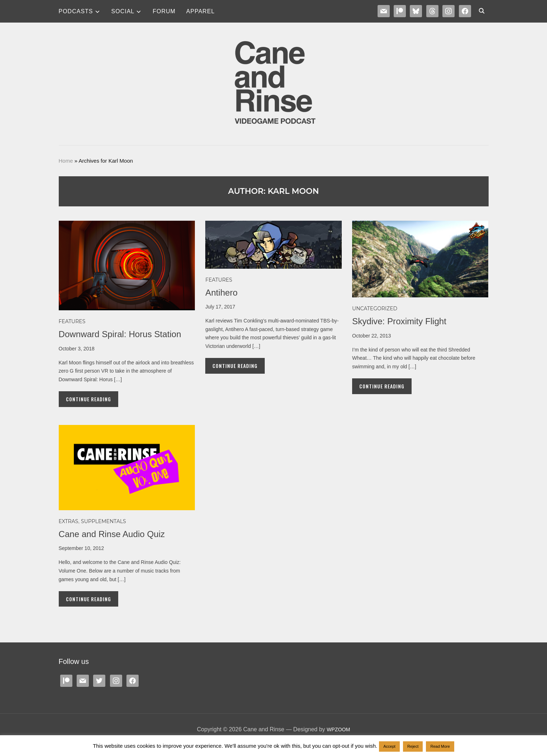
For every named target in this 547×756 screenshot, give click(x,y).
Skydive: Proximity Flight (403, 321)
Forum (164, 11)
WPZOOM (339, 729)
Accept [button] (389, 746)
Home (66, 161)
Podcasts (76, 11)
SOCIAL (123, 11)
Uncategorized (375, 308)
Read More (440, 746)
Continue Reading (88, 399)
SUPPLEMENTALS (104, 521)
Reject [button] (413, 746)
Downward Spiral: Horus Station (125, 334)
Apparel (201, 11)
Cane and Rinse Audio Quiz (116, 534)
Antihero (223, 292)
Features (72, 321)
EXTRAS (69, 521)
